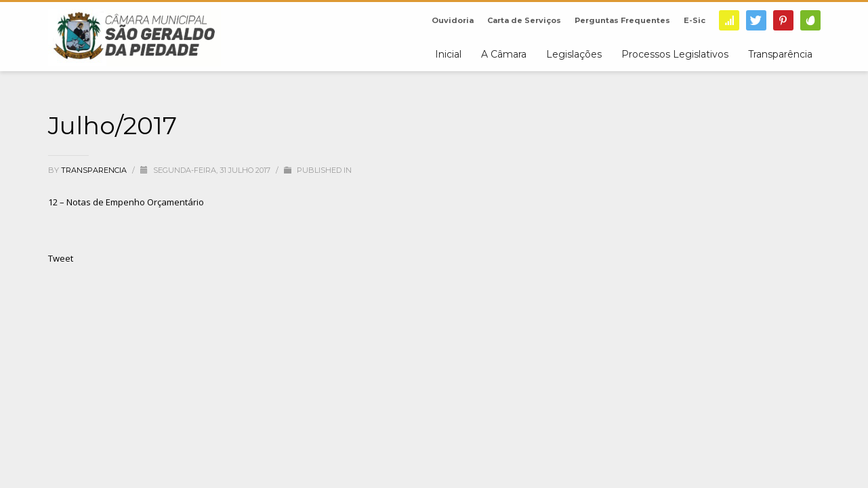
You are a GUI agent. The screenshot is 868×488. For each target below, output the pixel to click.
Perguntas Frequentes (622, 20)
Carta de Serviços (524, 20)
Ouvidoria (453, 20)
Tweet (61, 258)
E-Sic (695, 20)
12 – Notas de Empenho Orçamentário (126, 202)
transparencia (95, 170)
